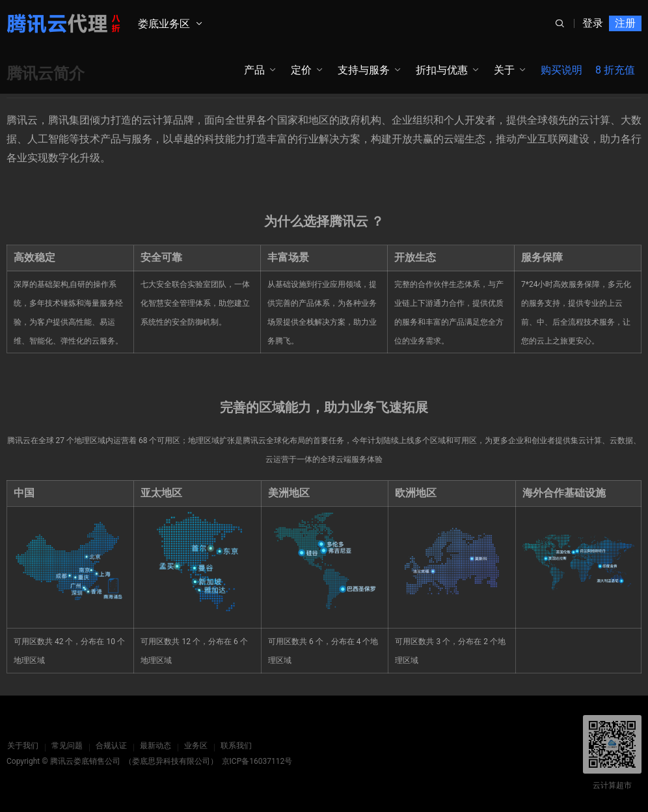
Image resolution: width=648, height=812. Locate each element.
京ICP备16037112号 (257, 761)
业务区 (195, 746)
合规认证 (111, 746)
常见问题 (66, 746)
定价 (301, 70)
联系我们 (236, 746)
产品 (254, 70)
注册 (625, 23)
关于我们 (22, 746)
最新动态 (155, 746)
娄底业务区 (164, 24)
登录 (593, 23)
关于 (504, 70)
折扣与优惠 (442, 70)
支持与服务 (364, 70)
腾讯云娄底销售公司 (85, 761)
